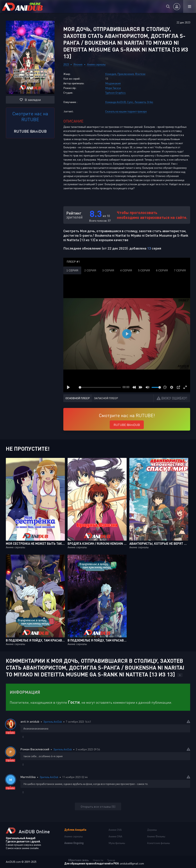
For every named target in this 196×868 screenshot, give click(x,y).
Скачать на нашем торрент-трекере (126, 111)
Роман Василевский (35, 749)
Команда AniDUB (116, 102)
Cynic (130, 102)
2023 (66, 64)
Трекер (111, 860)
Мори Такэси (113, 88)
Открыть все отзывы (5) (98, 806)
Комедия (111, 74)
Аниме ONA (115, 836)
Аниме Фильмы (156, 836)
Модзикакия (113, 83)
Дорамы (152, 830)
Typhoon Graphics (115, 93)
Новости (98, 860)
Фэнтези (140, 74)
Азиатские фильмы (158, 843)
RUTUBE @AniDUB (30, 131)
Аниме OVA (115, 830)
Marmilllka (28, 777)
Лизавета (140, 102)
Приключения (126, 74)
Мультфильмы (117, 843)
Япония (78, 64)
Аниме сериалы (96, 64)
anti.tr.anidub (30, 721)
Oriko (150, 102)
